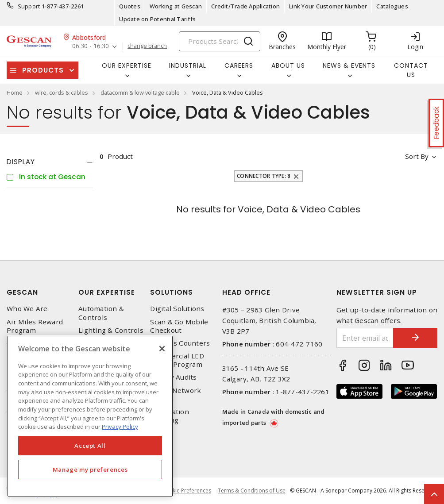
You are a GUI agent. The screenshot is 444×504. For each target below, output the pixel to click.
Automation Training (170, 416)
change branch (147, 46)
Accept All (90, 446)
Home (15, 92)
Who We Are (27, 309)
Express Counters (180, 343)
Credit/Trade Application (245, 6)
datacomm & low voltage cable (140, 92)
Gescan (22, 292)
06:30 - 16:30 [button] (91, 46)
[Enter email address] (365, 338)
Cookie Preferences (187, 491)
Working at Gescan (176, 6)
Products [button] (43, 70)
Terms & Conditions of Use (252, 491)
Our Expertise (107, 292)
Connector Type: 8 (264, 176)
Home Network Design (176, 395)
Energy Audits (173, 377)
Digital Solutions (177, 309)
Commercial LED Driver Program (177, 360)
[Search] (220, 41)
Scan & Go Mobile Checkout (179, 326)
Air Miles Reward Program (35, 326)
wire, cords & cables (62, 92)
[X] (162, 349)
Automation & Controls (101, 313)
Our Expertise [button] (127, 65)
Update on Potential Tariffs (157, 19)
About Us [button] (288, 65)
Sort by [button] (417, 156)
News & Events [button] (349, 65)
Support (29, 6)
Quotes (130, 6)
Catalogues (392, 6)
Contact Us (411, 70)
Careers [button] (239, 65)
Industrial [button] (188, 65)
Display (21, 162)
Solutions (172, 292)
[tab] (50, 162)
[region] (90, 416)
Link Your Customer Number (328, 6)
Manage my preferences (90, 469)
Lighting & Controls (111, 330)
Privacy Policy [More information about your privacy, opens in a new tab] (120, 427)
